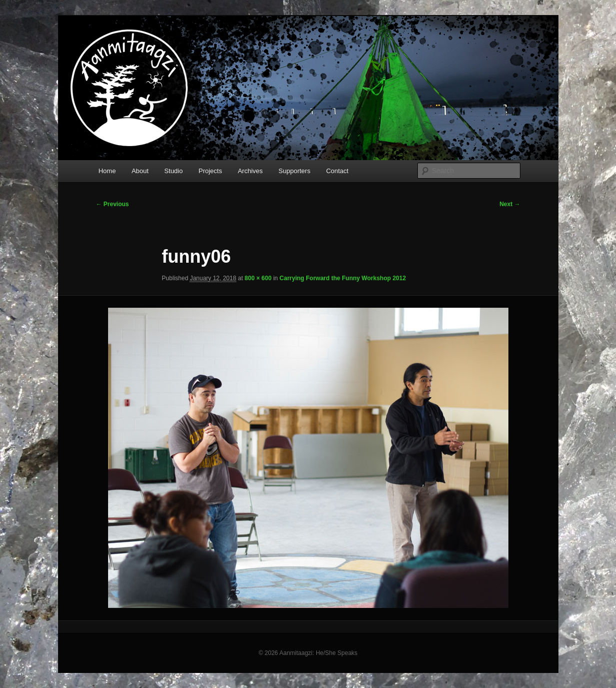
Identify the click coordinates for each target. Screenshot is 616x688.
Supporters (295, 171)
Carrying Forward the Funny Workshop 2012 (343, 278)
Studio (173, 171)
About (140, 171)
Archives (250, 171)
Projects (210, 171)
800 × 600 (258, 278)
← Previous (113, 204)
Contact (338, 171)
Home (107, 171)
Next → (510, 204)
